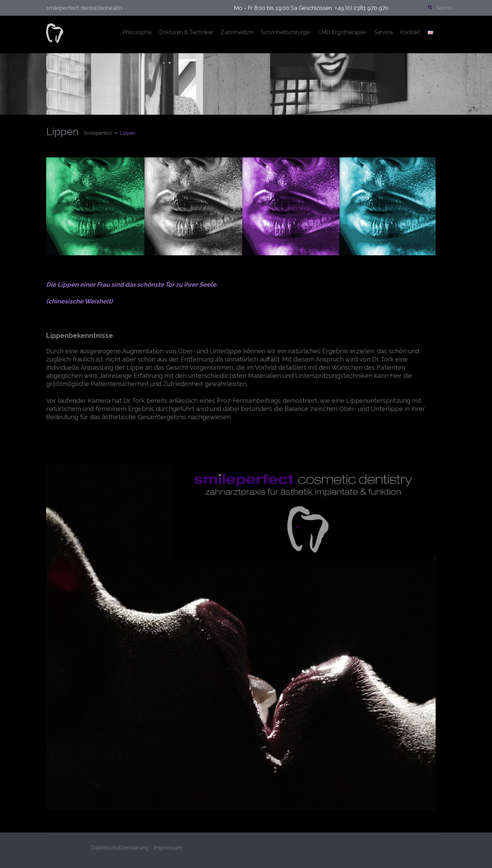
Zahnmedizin (237, 32)
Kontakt (410, 32)
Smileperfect (98, 133)
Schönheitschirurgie (286, 32)
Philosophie (137, 32)
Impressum (168, 846)
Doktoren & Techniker (186, 32)
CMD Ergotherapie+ (342, 32)
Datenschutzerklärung (120, 846)
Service (383, 32)
